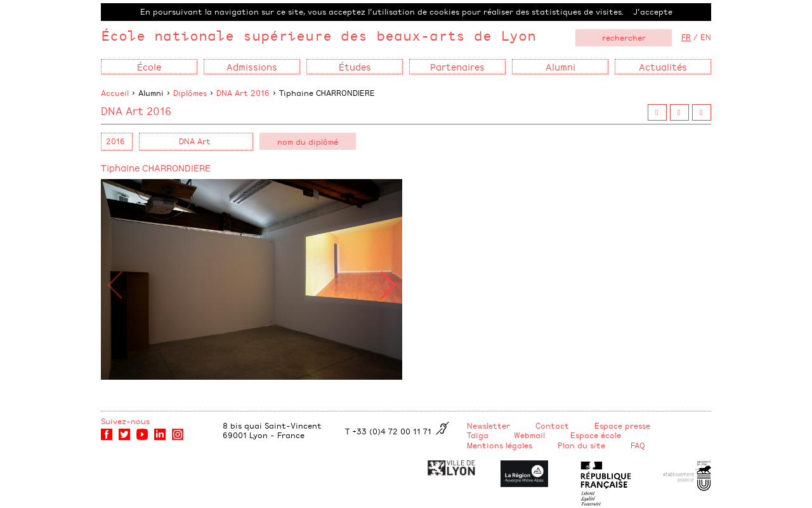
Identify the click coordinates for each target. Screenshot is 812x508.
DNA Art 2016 (243, 93)
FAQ (638, 445)
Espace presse (622, 425)
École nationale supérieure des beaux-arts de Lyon (318, 35)
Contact (552, 425)
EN (706, 37)
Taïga (478, 435)
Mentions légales (500, 445)
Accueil (115, 93)
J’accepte (653, 11)
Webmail (529, 435)
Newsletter (488, 425)
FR (686, 37)
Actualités (663, 66)
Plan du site (581, 445)
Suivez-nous (125, 421)
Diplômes (190, 93)
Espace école (596, 435)
